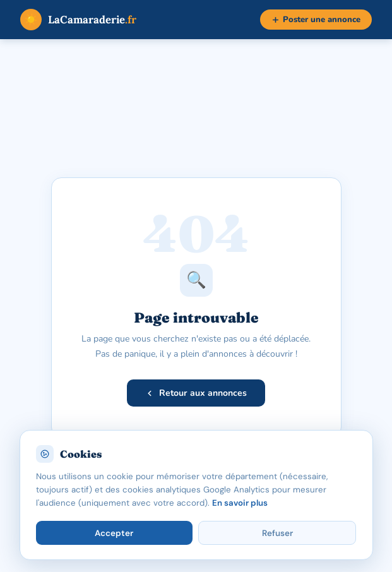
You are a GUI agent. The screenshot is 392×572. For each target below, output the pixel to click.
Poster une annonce (316, 20)
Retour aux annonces (196, 393)
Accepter (114, 533)
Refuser (277, 533)
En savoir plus (240, 503)
